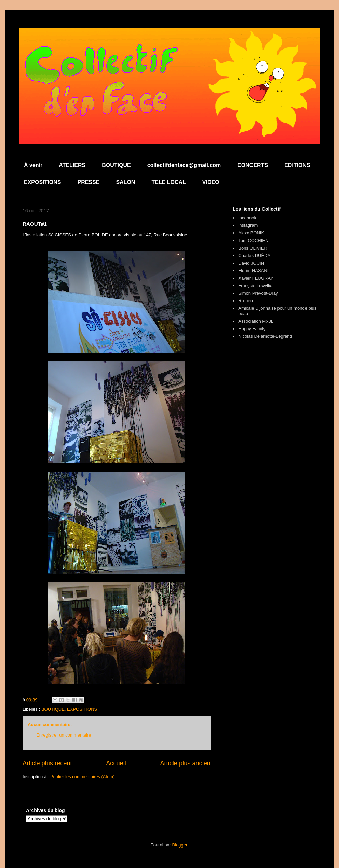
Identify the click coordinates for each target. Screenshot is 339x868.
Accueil (116, 763)
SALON (125, 182)
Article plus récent (47, 763)
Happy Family (252, 329)
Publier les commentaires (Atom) (83, 777)
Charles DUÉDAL (255, 256)
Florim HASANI (253, 271)
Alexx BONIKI (252, 233)
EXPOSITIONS (42, 182)
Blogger (180, 845)
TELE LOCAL (168, 182)
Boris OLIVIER (253, 248)
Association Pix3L (256, 321)
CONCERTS (253, 165)
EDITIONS (297, 165)
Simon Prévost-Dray (258, 293)
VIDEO (211, 182)
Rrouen (246, 301)
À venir (33, 165)
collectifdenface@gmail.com (184, 165)
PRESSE (88, 182)
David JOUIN (251, 263)
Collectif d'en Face (169, 47)
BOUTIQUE (116, 165)
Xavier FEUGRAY (256, 278)
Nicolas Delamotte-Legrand (265, 336)
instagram (248, 225)
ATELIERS (72, 165)
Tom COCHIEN (253, 241)
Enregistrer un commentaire (64, 735)
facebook (247, 218)
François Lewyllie (255, 286)
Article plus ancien (185, 763)
